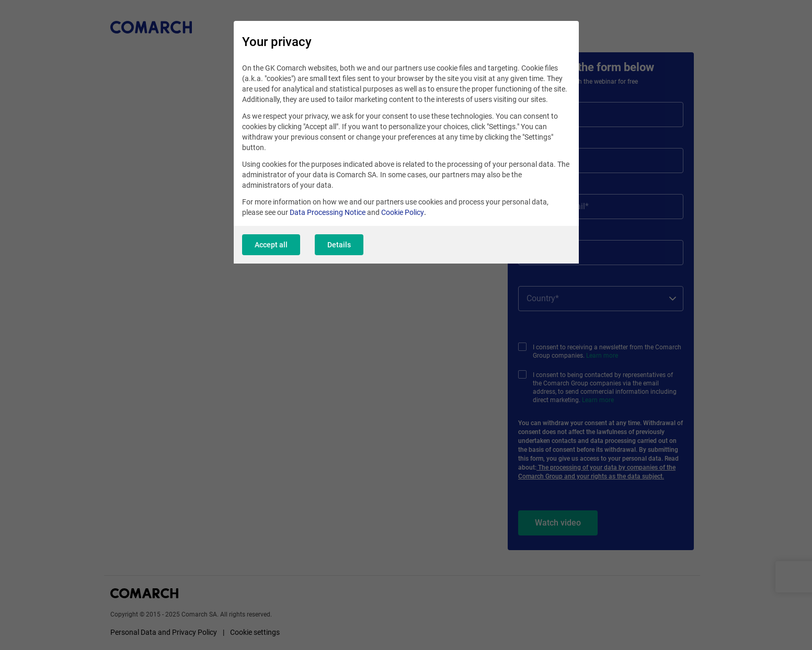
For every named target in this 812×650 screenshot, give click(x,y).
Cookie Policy (403, 212)
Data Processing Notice (328, 212)
